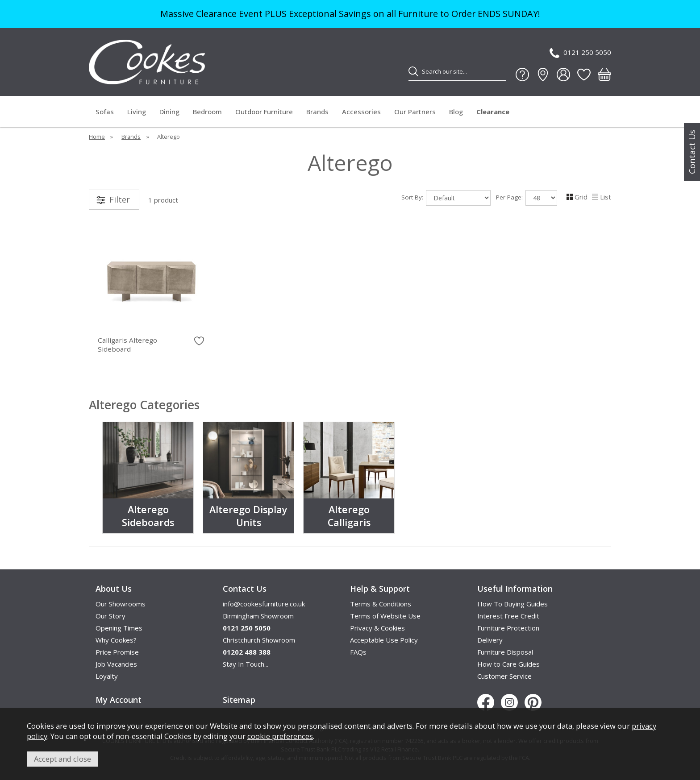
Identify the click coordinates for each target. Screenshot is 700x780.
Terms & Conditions (381, 604)
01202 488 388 (247, 652)
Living (137, 112)
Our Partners (415, 112)
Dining (169, 112)
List (602, 197)
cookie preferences (280, 736)
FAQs (358, 652)
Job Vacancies (116, 664)
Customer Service (504, 676)
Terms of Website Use (385, 616)
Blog (456, 112)
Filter (120, 199)
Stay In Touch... (246, 664)
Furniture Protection (508, 628)
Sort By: (446, 198)
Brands (317, 112)
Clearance (493, 112)
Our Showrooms (121, 604)
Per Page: (527, 198)
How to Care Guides (508, 664)
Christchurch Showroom (259, 640)
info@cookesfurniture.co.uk (264, 604)
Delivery (490, 640)
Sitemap (239, 700)
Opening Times (119, 628)
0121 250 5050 (580, 53)
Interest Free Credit (508, 616)
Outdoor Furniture (264, 112)
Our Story (110, 616)
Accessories (361, 112)
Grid (577, 197)
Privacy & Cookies (377, 628)
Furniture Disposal (505, 652)
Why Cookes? (116, 640)
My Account (119, 700)
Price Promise (117, 652)
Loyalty (107, 676)
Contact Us (692, 152)
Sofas (105, 112)
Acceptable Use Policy (384, 640)
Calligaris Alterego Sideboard (127, 344)
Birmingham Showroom (258, 616)
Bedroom (207, 112)
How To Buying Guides (512, 604)
